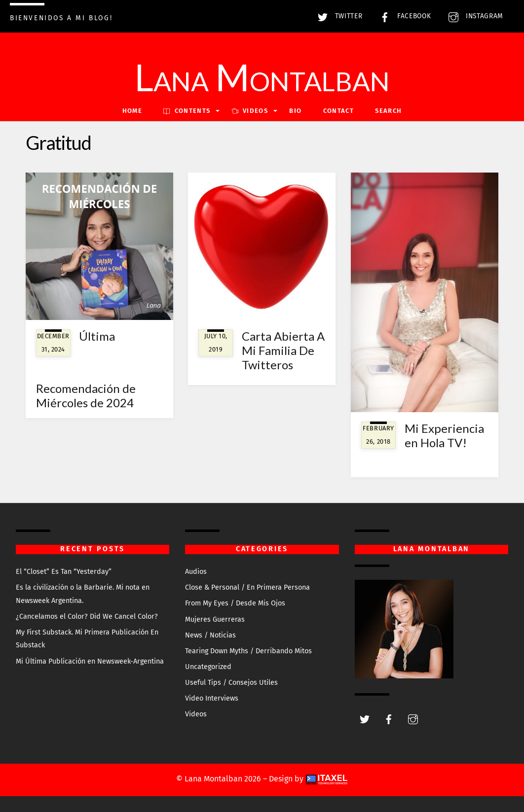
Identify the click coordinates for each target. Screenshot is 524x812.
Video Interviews (212, 698)
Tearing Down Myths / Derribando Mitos (248, 651)
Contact (338, 111)
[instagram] (413, 719)
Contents (187, 111)
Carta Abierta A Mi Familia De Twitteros (283, 350)
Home (132, 111)
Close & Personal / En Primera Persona (247, 587)
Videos (196, 714)
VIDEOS (250, 111)
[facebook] (389, 719)
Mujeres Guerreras (215, 619)
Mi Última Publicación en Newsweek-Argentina (90, 661)
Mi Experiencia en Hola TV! (444, 435)
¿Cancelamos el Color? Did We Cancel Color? (87, 617)
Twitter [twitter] (337, 16)
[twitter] (365, 719)
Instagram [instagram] (473, 16)
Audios (196, 572)
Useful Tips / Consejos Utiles (231, 683)
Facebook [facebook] (403, 16)
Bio (295, 111)
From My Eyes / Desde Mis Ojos (235, 603)
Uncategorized (208, 667)
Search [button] (388, 111)
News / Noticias (210, 635)
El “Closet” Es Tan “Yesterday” (64, 572)
